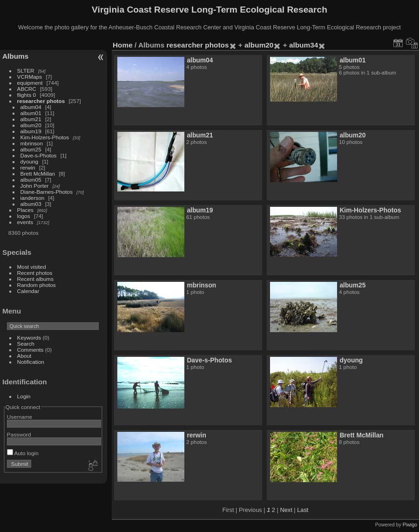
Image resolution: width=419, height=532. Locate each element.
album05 (31, 180)
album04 (31, 107)
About (24, 356)
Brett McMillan (38, 174)
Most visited (32, 267)
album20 (31, 125)
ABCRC (27, 89)
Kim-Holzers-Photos (45, 137)
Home (123, 45)
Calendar (28, 291)
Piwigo (410, 525)
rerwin (28, 167)
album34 (304, 45)
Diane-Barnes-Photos (47, 192)
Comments (30, 350)
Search (26, 344)
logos (24, 216)
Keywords (29, 338)
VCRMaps (30, 77)
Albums (15, 56)
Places (25, 210)
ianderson (33, 198)
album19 (31, 131)
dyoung (30, 161)
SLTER (26, 71)
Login (24, 396)
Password (19, 434)
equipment (30, 83)
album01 (31, 113)
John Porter (35, 186)
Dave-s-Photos (39, 155)
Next (286, 510)
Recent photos (35, 273)
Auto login (23, 453)
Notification (31, 362)
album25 (31, 149)
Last (303, 510)
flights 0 (27, 95)
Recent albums (35, 279)
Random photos (37, 285)
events (25, 222)
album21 (31, 119)
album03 (31, 204)
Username (20, 417)
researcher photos (41, 101)
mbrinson (32, 143)
